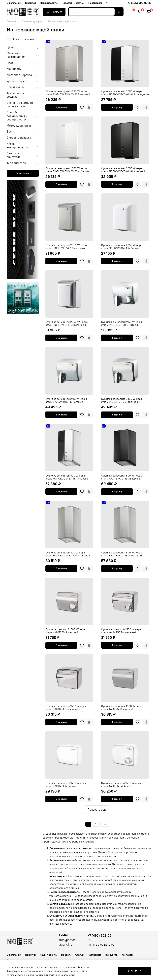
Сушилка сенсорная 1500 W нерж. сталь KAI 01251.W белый (66, 784)
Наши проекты (49, 3)
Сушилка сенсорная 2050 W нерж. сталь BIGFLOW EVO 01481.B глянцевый (125, 93)
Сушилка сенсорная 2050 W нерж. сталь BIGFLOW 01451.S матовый (67, 247)
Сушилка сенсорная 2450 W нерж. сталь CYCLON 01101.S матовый (66, 400)
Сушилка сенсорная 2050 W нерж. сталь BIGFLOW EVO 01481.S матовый (68, 93)
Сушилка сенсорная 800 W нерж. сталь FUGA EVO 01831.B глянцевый (67, 477)
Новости (67, 3)
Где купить (111, 955)
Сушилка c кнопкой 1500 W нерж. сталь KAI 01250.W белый (122, 784)
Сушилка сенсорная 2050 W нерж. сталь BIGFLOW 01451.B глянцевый (67, 323)
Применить (23, 173)
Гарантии (31, 3)
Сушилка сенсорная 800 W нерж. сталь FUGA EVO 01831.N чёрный (122, 477)
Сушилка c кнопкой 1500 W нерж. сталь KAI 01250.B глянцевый (122, 631)
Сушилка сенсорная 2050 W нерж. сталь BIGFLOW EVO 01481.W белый (67, 170)
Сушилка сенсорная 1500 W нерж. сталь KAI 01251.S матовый (122, 707)
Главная (11, 21)
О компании (14, 3)
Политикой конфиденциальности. (55, 975)
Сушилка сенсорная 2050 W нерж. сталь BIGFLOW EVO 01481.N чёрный (123, 170)
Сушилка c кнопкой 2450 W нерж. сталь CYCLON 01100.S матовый (122, 323)
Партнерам (95, 3)
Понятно (135, 971)
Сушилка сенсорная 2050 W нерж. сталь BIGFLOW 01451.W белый (122, 247)
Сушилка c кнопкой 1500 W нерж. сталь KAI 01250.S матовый (66, 631)
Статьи (80, 3)
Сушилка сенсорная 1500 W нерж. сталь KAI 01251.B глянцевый (66, 707)
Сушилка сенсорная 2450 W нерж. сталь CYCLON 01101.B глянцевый (122, 400)
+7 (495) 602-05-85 (140, 3)
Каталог (54, 12)
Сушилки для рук (32, 21)
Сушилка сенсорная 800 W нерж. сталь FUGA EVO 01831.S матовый (122, 554)
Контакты (127, 955)
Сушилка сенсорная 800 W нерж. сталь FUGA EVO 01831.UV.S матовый (68, 554)
